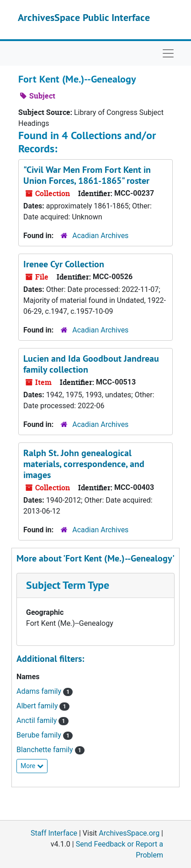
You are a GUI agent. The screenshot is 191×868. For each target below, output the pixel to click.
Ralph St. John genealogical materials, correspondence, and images (84, 464)
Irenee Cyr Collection (64, 264)
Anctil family (37, 720)
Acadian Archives (100, 236)
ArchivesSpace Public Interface (84, 17)
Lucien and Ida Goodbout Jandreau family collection (91, 364)
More (32, 766)
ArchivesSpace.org (129, 833)
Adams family (40, 691)
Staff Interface (54, 833)
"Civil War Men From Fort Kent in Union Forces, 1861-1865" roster (87, 175)
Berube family (40, 735)
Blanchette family (46, 750)
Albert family (38, 706)
